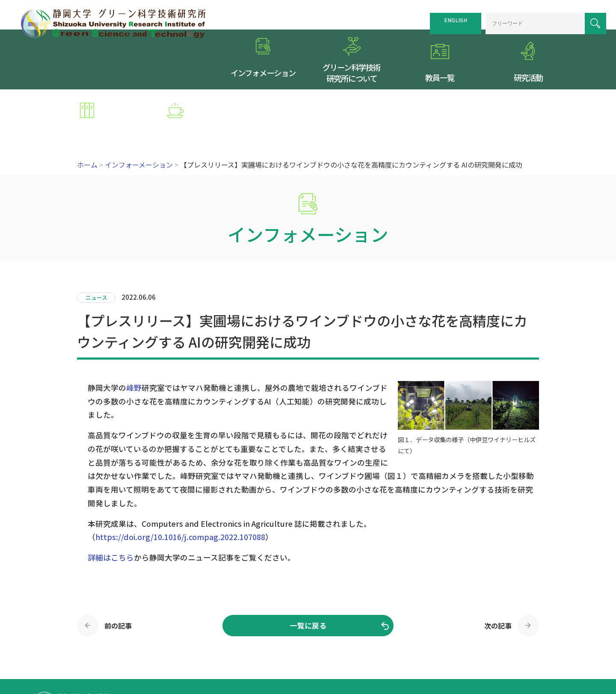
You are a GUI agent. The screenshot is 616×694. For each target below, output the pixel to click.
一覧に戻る (308, 574)
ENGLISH (446, 18)
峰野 (134, 336)
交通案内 (338, 651)
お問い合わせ (502, 651)
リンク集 (411, 651)
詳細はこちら (111, 506)
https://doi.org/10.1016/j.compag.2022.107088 (180, 486)
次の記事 (498, 574)
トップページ (302, 651)
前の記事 (118, 574)
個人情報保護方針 (453, 651)
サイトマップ (375, 651)
